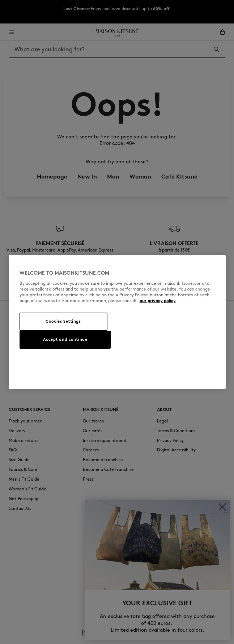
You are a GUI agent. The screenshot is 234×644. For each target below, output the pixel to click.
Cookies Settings (63, 321)
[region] (117, 322)
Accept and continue (65, 339)
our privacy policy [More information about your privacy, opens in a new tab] (158, 300)
